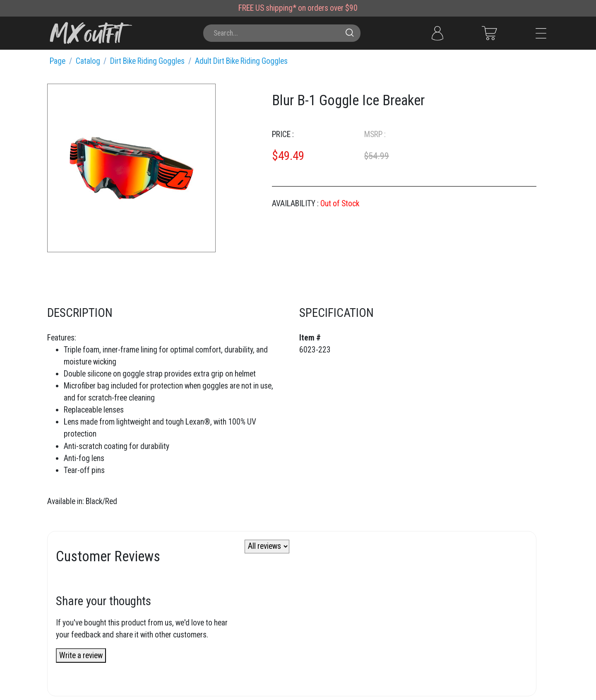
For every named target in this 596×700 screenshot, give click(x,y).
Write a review (81, 655)
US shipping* (276, 8)
